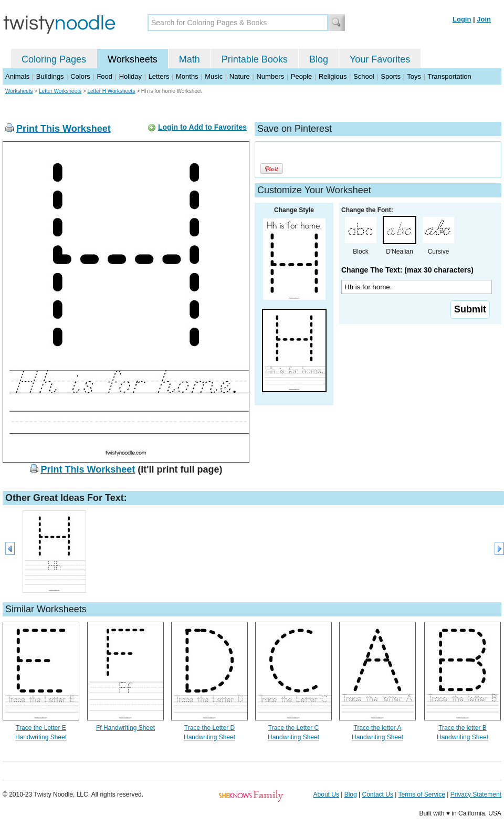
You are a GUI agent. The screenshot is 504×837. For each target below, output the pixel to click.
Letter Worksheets (60, 91)
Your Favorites (380, 59)
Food (104, 76)
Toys (414, 76)
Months (187, 76)
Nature (240, 76)
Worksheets (133, 59)
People (301, 76)
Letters (159, 76)
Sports (391, 76)
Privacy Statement (476, 794)
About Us (326, 794)
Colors (80, 76)
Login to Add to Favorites (202, 127)
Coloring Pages (54, 59)
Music (214, 76)
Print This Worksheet (64, 129)
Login (462, 19)
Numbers (270, 76)
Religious (333, 76)
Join (484, 19)
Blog (319, 59)
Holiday (130, 76)
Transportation (449, 76)
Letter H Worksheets (111, 91)
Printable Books (255, 59)
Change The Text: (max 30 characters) (407, 270)
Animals (17, 76)
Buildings (50, 76)
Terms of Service (421, 794)
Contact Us (378, 794)
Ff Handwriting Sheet (125, 728)
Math (190, 59)
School (364, 76)
